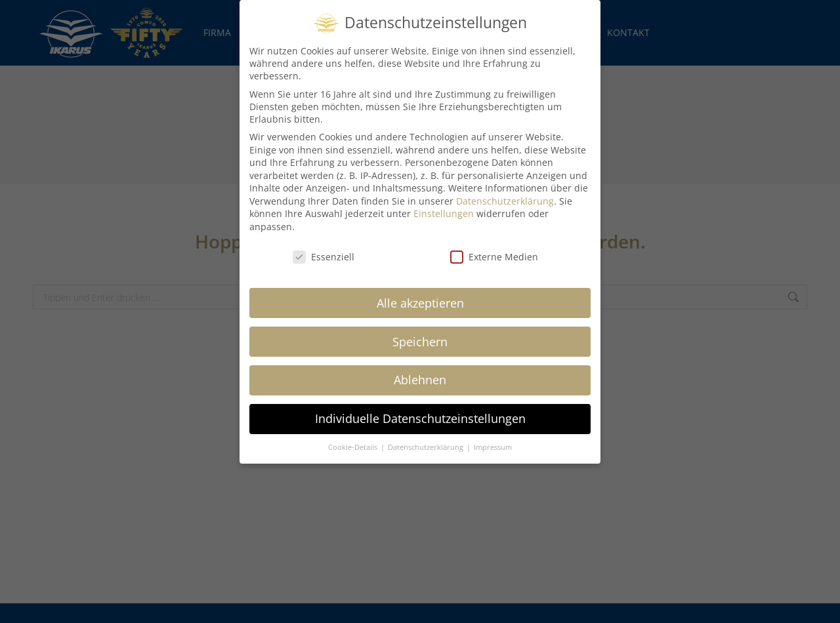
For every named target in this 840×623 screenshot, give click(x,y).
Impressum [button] (493, 436)
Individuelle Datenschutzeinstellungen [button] (420, 407)
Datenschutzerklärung (505, 190)
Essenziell (324, 246)
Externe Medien (494, 246)
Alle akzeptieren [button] (420, 291)
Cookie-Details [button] (354, 436)
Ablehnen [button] (420, 369)
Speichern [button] (420, 330)
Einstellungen (444, 202)
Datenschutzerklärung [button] (427, 436)
